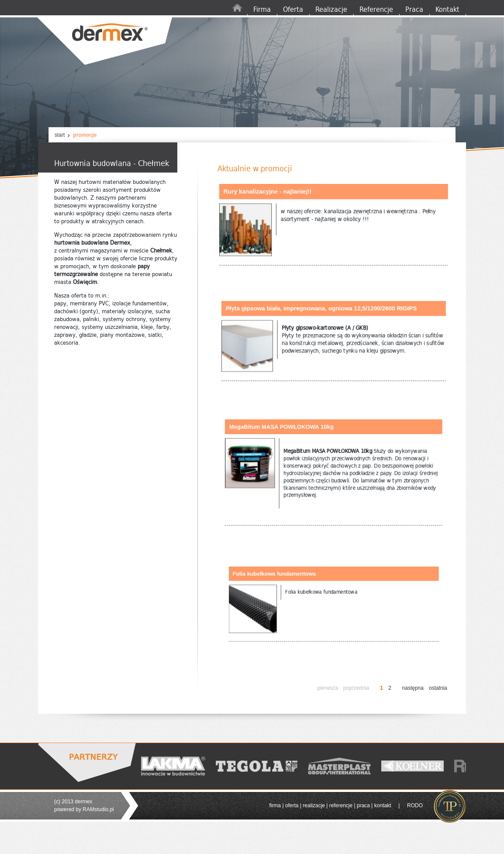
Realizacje (331, 9)
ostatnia (438, 688)
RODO (415, 806)
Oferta (293, 9)
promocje (85, 135)
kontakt (383, 806)
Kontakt (447, 9)
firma (275, 806)
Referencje (376, 9)
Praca (414, 9)
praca (363, 806)
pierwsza (327, 688)
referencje (341, 806)
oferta (292, 806)
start (60, 135)
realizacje (314, 806)
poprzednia (356, 688)
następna (413, 688)
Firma (262, 9)
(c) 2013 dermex (73, 802)
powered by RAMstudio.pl (84, 809)
